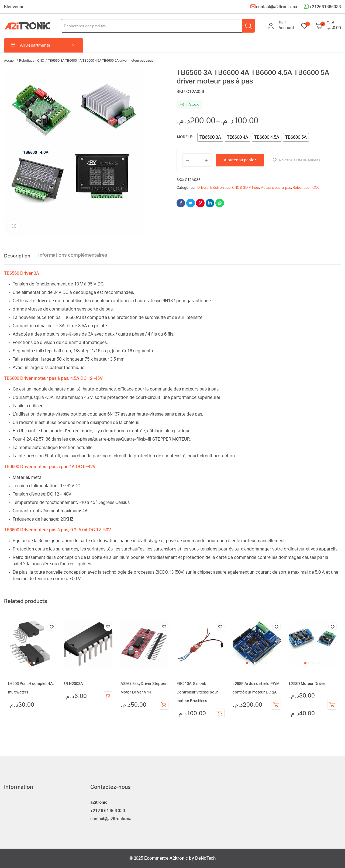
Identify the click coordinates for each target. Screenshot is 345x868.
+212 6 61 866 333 (108, 811)
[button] (13, 226)
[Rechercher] (249, 26)
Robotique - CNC (32, 61)
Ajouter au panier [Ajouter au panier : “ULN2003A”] (108, 696)
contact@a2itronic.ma (277, 7)
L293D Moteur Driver (307, 684)
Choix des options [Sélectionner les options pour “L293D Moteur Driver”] (332, 705)
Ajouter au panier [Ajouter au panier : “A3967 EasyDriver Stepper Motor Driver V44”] (164, 705)
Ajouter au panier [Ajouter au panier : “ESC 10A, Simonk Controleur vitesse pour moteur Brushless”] (220, 713)
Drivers (203, 188)
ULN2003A (73, 684)
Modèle (184, 137)
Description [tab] (17, 256)
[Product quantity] (197, 160)
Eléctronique (220, 188)
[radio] (210, 137)
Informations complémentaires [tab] (73, 255)
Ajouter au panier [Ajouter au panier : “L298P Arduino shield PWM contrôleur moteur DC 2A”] (276, 705)
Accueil (10, 61)
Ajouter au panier (240, 160)
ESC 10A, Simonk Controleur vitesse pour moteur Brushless (197, 692)
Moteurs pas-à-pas (276, 188)
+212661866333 (325, 7)
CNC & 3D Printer (246, 188)
